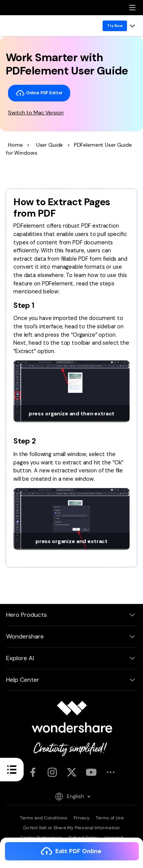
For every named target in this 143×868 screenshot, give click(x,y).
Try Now (115, 26)
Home (15, 145)
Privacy (82, 818)
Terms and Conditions (44, 818)
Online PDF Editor (39, 93)
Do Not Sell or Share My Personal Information (71, 828)
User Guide (50, 145)
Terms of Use (110, 818)
